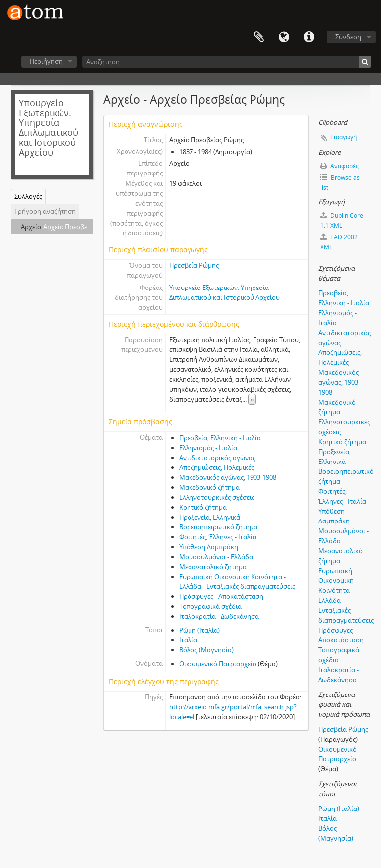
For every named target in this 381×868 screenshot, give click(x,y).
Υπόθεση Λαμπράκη (209, 547)
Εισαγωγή (344, 137)
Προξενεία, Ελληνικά (210, 517)
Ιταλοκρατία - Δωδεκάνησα (219, 616)
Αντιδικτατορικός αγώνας (217, 458)
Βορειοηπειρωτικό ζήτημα (218, 527)
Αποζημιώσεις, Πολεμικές (217, 467)
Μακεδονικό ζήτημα (209, 487)
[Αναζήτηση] (227, 62)
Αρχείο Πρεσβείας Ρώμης (80, 227)
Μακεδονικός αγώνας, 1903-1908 (228, 477)
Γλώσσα (284, 37)
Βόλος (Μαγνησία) (206, 650)
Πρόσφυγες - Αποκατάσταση (221, 596)
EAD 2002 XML (339, 242)
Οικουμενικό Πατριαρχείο (218, 664)
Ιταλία (188, 640)
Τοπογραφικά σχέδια (210, 606)
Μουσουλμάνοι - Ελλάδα (216, 557)
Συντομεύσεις (309, 37)
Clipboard (259, 37)
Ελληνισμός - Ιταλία (208, 448)
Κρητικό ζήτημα (203, 507)
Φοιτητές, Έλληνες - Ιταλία (218, 537)
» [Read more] (252, 399)
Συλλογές (28, 196)
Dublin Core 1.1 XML (342, 220)
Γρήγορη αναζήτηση (45, 211)
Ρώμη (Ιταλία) (199, 630)
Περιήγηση (46, 61)
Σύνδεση (348, 37)
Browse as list (340, 183)
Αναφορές (340, 166)
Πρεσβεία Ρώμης (194, 265)
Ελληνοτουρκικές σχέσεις (217, 497)
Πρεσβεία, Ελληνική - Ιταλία (220, 438)
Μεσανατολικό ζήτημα (213, 567)
